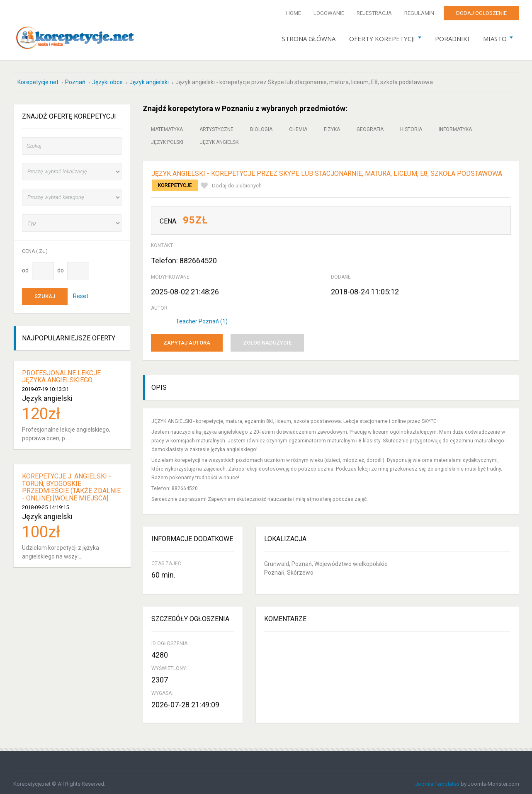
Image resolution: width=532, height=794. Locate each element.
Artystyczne (216, 126)
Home (294, 13)
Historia (411, 126)
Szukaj (45, 293)
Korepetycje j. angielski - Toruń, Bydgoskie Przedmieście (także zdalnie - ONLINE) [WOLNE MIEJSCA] (71, 483)
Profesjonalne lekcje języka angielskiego (61, 373)
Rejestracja (374, 13)
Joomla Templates (437, 780)
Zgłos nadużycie (267, 339)
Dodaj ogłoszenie (481, 13)
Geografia (370, 126)
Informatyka (455, 126)
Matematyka (167, 126)
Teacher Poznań (202, 318)
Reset (81, 292)
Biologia (261, 126)
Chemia (298, 126)
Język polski (167, 138)
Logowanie (329, 13)
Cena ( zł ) (35, 247)
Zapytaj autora (187, 339)
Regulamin (419, 13)
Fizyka (332, 126)
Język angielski (220, 138)
